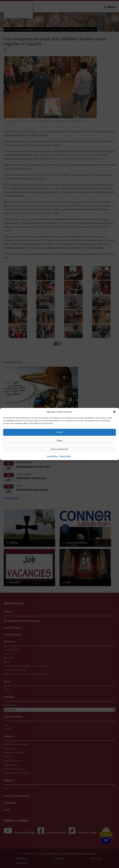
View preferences (60, 449)
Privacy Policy (65, 456)
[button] (114, 412)
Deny (59, 441)
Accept (60, 432)
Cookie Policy (52, 456)
